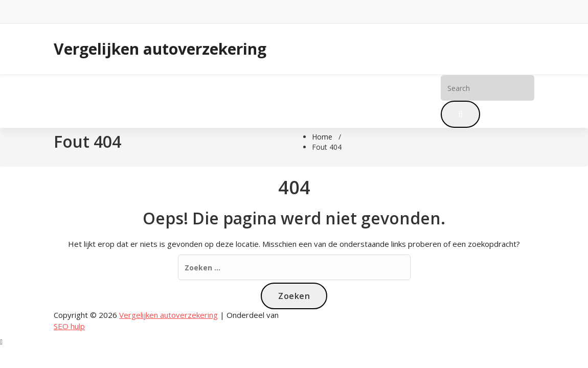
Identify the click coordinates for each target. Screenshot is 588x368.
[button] (460, 114)
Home (73, 101)
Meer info (153, 101)
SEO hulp (69, 326)
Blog (109, 101)
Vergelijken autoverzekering (160, 49)
